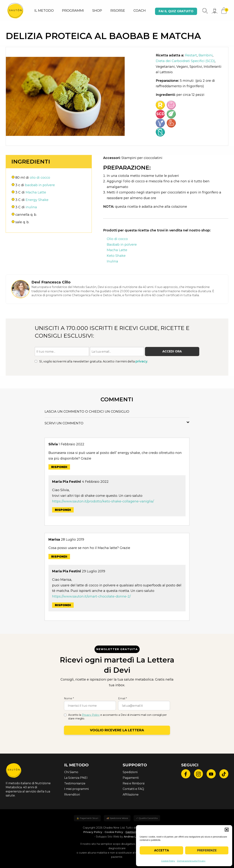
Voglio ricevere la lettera (117, 730)
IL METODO (44, 11)
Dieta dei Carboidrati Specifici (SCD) (185, 61)
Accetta (162, 850)
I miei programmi (76, 789)
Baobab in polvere (122, 245)
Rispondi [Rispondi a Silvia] (59, 467)
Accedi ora (172, 351)
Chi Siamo (71, 772)
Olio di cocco (117, 239)
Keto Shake (116, 256)
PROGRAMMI (73, 11)
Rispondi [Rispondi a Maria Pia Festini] (63, 510)
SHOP (97, 11)
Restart (191, 55)
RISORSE (118, 11)
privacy (141, 361)
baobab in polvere (40, 185)
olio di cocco (40, 178)
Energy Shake (37, 200)
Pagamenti (131, 778)
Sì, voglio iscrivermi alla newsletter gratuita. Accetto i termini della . (91, 361)
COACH (140, 11)
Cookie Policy (168, 861)
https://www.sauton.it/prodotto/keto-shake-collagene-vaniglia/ (103, 501)
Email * (122, 698)
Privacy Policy (91, 715)
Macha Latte (36, 192)
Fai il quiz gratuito (176, 11)
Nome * (69, 698)
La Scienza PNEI (76, 778)
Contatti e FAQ (133, 789)
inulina (31, 207)
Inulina (112, 261)
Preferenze (207, 850)
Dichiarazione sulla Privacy (191, 861)
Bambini (206, 55)
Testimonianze (75, 783)
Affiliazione (131, 795)
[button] (227, 830)
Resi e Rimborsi (134, 783)
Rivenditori (72, 795)
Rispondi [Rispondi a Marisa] (59, 557)
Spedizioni (130, 772)
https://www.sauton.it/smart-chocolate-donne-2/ (91, 596)
